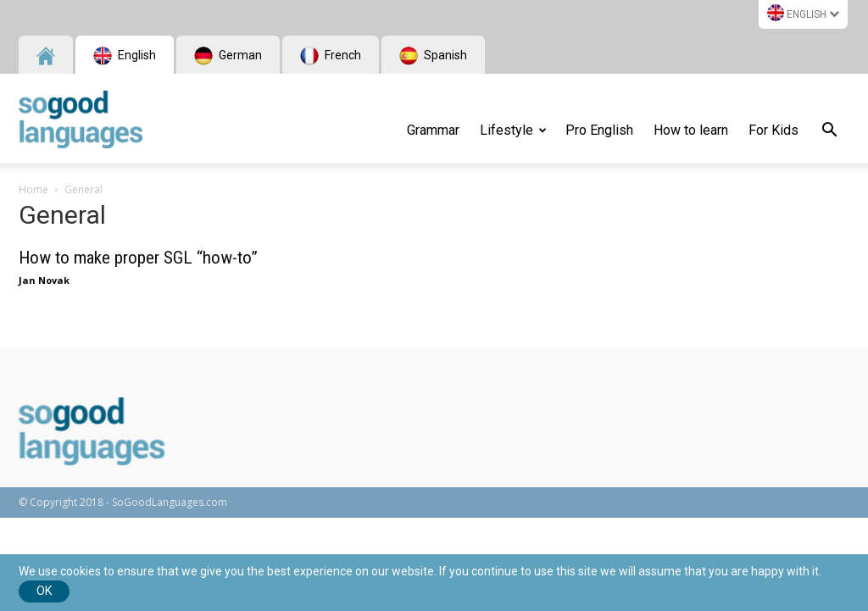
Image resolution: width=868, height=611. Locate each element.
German (228, 56)
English (803, 13)
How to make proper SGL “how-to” (138, 258)
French (331, 56)
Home (33, 189)
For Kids (773, 130)
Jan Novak (44, 280)
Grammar (433, 130)
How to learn (691, 130)
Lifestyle (513, 130)
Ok (44, 591)
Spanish (433, 56)
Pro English (599, 130)
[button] (829, 132)
